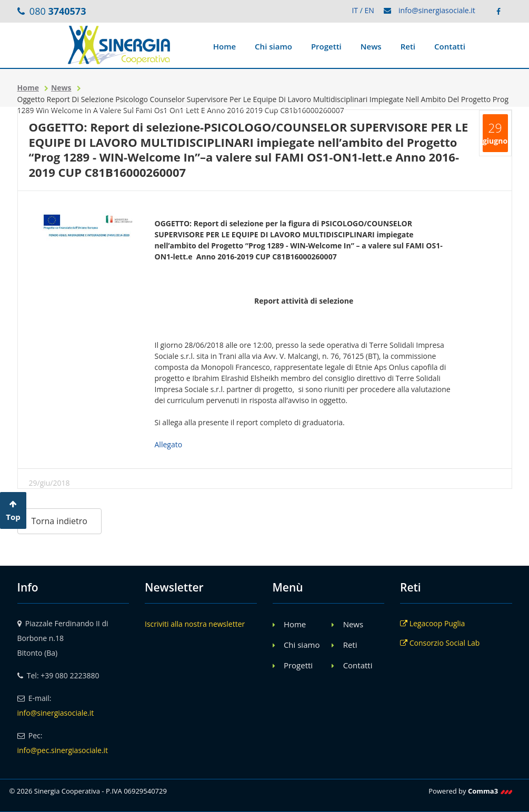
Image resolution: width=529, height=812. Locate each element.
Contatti (450, 46)
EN (369, 10)
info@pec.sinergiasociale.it (63, 750)
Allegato (169, 444)
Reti (408, 46)
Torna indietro (59, 521)
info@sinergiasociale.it (437, 10)
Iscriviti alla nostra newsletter (195, 624)
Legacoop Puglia (432, 623)
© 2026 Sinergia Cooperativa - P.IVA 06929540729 (88, 791)
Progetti (326, 46)
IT (355, 10)
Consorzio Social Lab (440, 643)
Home (224, 46)
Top (13, 511)
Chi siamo (273, 46)
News (371, 46)
